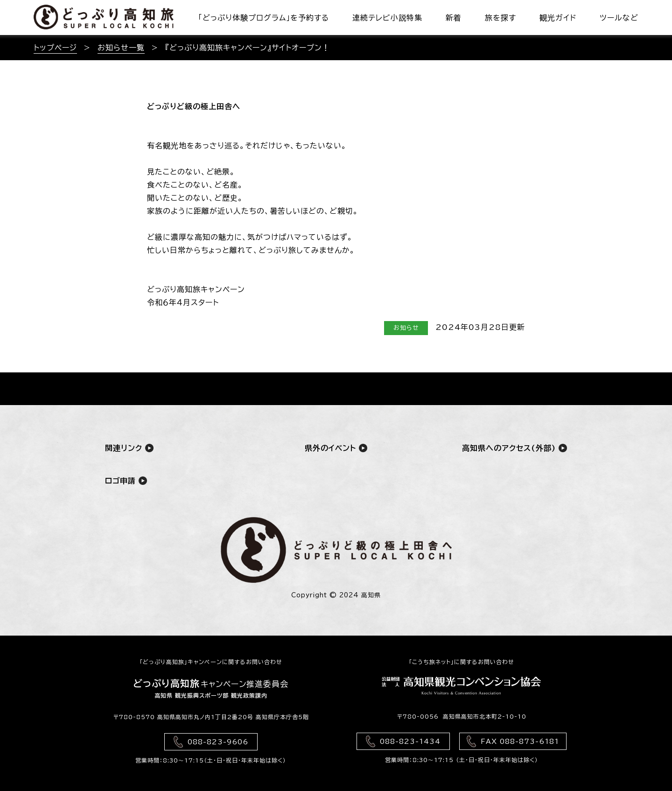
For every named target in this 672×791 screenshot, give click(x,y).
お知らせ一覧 (121, 48)
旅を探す (500, 18)
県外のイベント (336, 448)
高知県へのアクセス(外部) (514, 448)
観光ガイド (558, 18)
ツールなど (619, 18)
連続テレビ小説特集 (387, 18)
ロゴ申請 (126, 480)
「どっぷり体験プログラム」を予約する (264, 18)
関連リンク (129, 448)
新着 (454, 18)
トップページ (55, 48)
